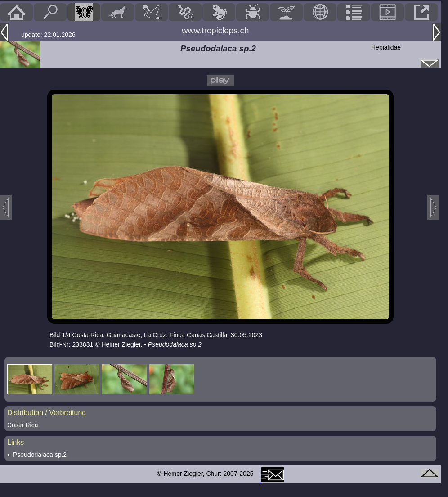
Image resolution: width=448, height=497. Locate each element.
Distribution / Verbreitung (47, 413)
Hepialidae (386, 47)
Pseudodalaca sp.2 (40, 455)
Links (16, 442)
